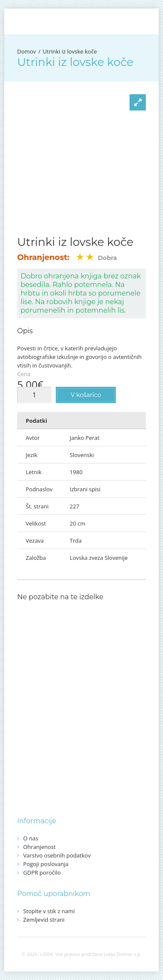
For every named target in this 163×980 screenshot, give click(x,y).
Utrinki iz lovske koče (70, 51)
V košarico (86, 395)
